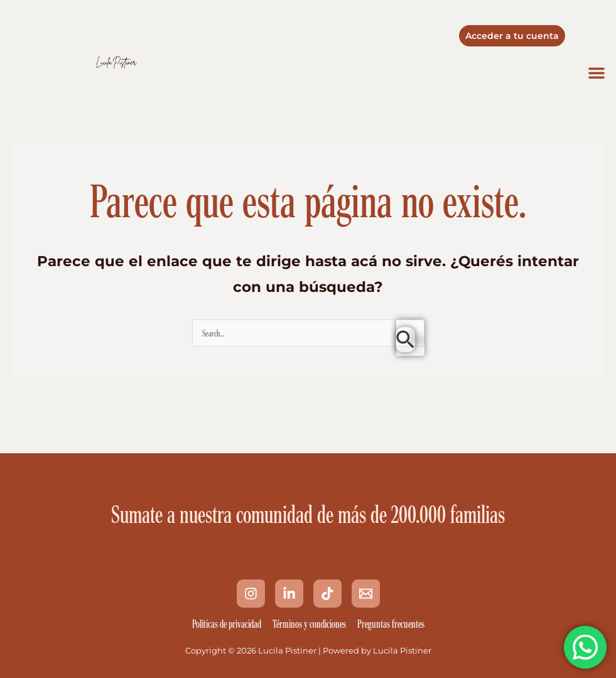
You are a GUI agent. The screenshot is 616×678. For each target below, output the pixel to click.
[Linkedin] (289, 594)
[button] (597, 73)
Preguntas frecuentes (391, 624)
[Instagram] (251, 594)
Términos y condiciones (309, 624)
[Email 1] (366, 594)
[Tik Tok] (327, 594)
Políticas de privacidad (227, 624)
